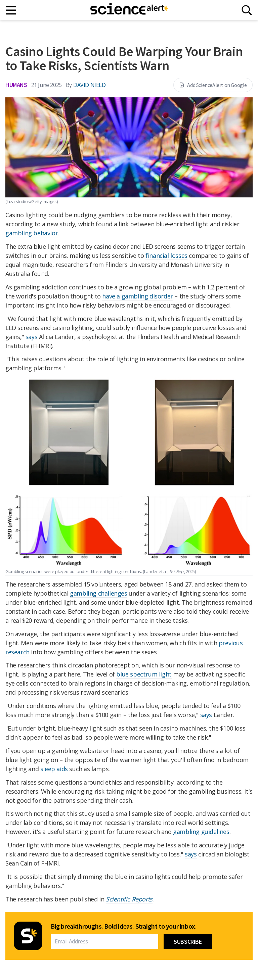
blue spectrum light (144, 674)
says (31, 337)
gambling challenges (98, 593)
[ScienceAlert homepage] (129, 10)
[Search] (247, 10)
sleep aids (54, 769)
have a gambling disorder (137, 296)
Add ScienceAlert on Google (213, 85)
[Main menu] (11, 10)
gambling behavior (32, 233)
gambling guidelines (201, 832)
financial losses (166, 255)
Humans (16, 85)
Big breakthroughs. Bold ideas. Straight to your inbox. (124, 926)
